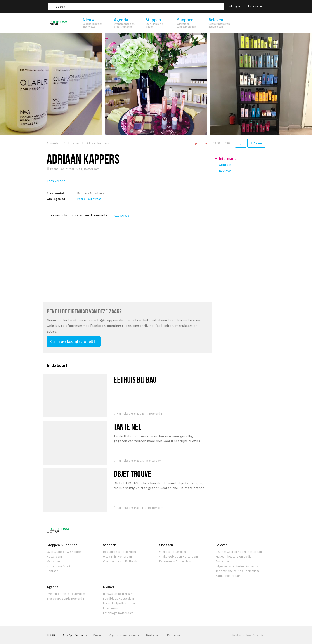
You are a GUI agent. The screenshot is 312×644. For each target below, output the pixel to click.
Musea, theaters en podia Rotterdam (234, 559)
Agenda (53, 587)
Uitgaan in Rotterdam (118, 556)
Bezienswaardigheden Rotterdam (239, 552)
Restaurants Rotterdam (120, 552)
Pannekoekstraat (89, 199)
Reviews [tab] (225, 171)
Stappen (110, 545)
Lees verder (56, 181)
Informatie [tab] (228, 158)
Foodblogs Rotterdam (119, 598)
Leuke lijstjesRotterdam (120, 603)
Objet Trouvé (132, 474)
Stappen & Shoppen (62, 545)
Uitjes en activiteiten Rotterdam (238, 566)
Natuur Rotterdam (228, 576)
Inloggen (234, 6)
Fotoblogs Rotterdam (118, 613)
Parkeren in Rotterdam (175, 561)
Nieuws (109, 587)
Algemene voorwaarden (125, 635)
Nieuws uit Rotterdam (118, 594)
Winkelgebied (56, 199)
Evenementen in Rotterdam (66, 594)
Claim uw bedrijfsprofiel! (73, 341)
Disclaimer (153, 635)
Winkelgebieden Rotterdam (179, 556)
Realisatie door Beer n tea (249, 635)
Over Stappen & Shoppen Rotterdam (65, 554)
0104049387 (123, 216)
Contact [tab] (225, 165)
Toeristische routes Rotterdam (237, 571)
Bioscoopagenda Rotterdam (67, 598)
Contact (52, 571)
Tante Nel (127, 427)
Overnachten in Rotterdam (122, 561)
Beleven (222, 545)
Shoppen (166, 545)
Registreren (255, 6)
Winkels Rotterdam (173, 552)
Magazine (53, 561)
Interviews (111, 608)
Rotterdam (175, 635)
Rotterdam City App (61, 566)
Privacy (98, 635)
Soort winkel (55, 193)
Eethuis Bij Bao (135, 379)
